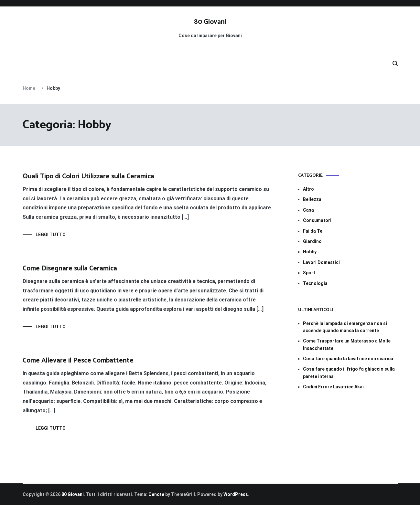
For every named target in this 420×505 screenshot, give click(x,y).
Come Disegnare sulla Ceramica (70, 268)
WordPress (236, 494)
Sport (309, 273)
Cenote (156, 494)
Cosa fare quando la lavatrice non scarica (348, 359)
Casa (308, 210)
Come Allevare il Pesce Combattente (78, 361)
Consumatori (317, 220)
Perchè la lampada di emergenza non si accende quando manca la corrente (345, 327)
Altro (308, 189)
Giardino (312, 241)
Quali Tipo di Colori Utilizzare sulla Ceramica (88, 176)
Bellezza (312, 199)
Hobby (310, 252)
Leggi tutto (51, 235)
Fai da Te (313, 231)
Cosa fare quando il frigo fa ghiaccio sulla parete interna (349, 373)
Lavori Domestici (321, 262)
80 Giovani (210, 22)
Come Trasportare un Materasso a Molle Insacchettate (347, 344)
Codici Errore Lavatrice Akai (333, 387)
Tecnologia (315, 283)
